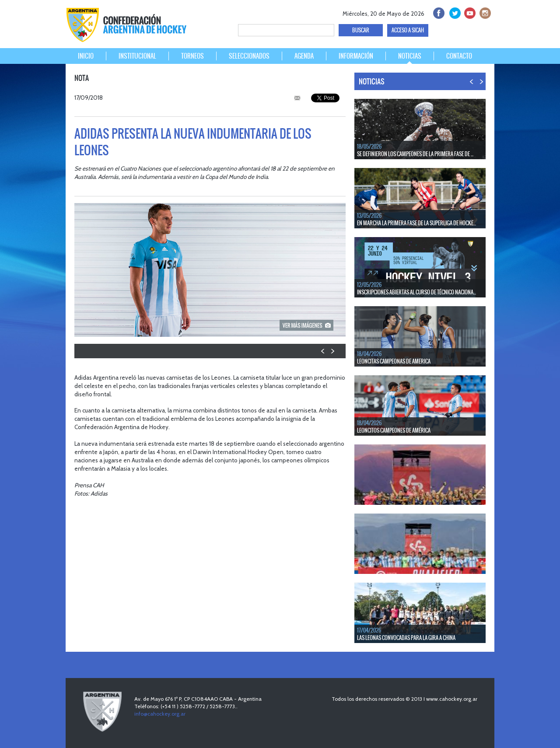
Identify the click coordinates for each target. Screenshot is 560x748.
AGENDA (304, 56)
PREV (323, 351)
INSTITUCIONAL (137, 56)
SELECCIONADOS (249, 56)
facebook (438, 12)
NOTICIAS (410, 56)
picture (306, 325)
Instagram (484, 12)
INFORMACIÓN (356, 56)
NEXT (332, 351)
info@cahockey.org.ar (160, 714)
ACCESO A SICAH (408, 30)
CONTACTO (459, 56)
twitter (453, 12)
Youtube (469, 12)
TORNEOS (192, 56)
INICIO (86, 56)
